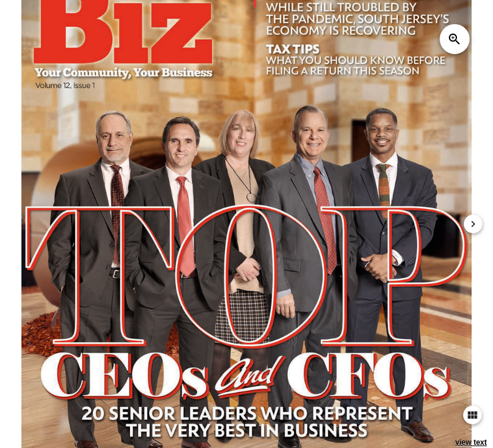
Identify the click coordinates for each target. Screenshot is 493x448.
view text (471, 442)
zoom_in (454, 39)
